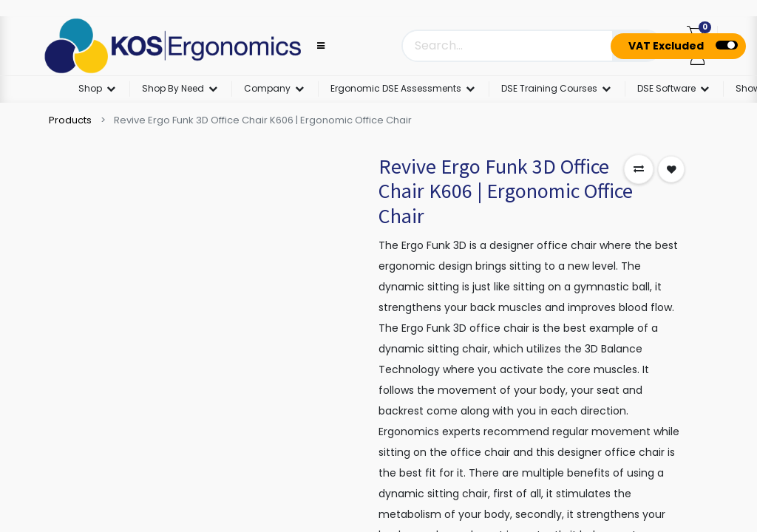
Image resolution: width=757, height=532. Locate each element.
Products (70, 120)
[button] (639, 169)
